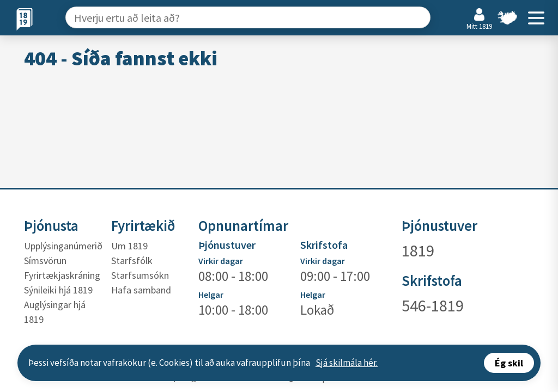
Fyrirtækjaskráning (62, 275)
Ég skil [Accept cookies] (509, 363)
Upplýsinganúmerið (63, 246)
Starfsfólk (132, 261)
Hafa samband (141, 290)
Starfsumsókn (140, 275)
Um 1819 (129, 246)
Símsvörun (45, 261)
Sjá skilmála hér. (347, 363)
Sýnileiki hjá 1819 (58, 290)
